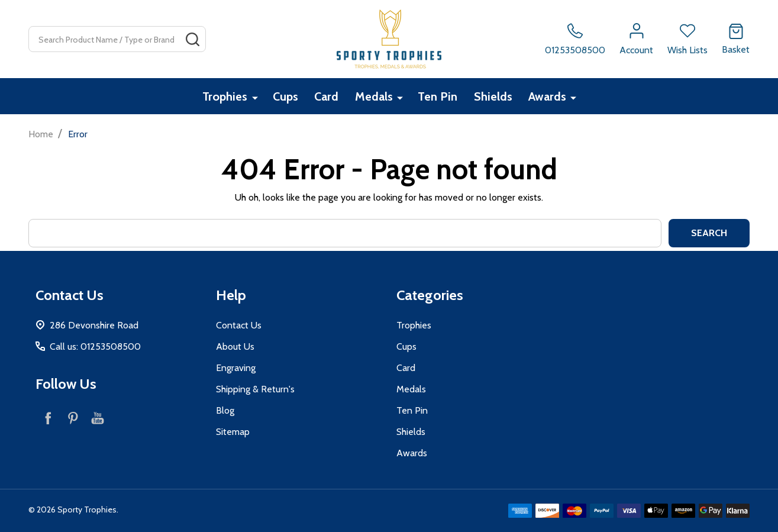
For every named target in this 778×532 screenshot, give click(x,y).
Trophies (225, 96)
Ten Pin (438, 96)
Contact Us (239, 325)
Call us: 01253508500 (95, 346)
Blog (225, 410)
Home (41, 134)
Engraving (236, 368)
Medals (375, 96)
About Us (235, 346)
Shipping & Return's (255, 389)
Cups (285, 96)
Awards (548, 96)
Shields (494, 96)
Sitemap (233, 432)
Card (327, 96)
